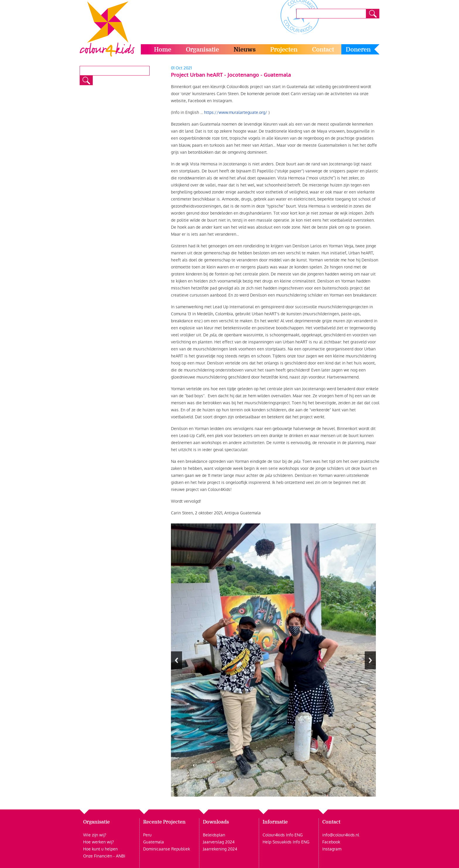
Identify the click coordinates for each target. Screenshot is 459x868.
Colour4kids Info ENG (283, 835)
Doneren (358, 50)
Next (370, 660)
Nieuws (245, 50)
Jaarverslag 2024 (219, 842)
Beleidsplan (214, 835)
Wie (87, 835)
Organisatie (202, 50)
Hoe (87, 842)
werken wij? (102, 842)
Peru (147, 835)
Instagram (332, 849)
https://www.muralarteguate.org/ (236, 112)
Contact (323, 50)
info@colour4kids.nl (341, 835)
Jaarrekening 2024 (220, 849)
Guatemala (154, 842)
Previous (177, 660)
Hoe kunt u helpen (100, 849)
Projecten (284, 50)
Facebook (331, 842)
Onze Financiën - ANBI (104, 856)
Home (163, 50)
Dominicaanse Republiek (167, 849)
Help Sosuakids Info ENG (286, 842)
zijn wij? (99, 835)
